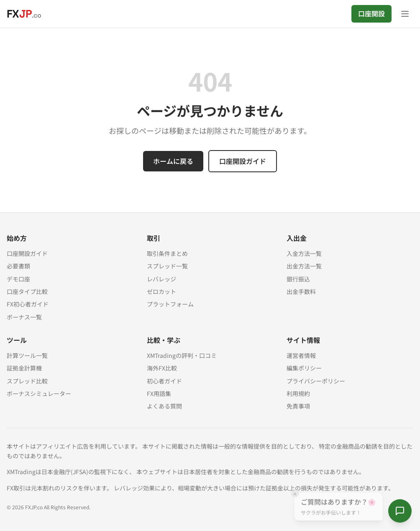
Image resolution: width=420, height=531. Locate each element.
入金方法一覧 (304, 253)
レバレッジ (161, 279)
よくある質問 (164, 406)
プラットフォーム (170, 304)
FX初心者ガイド (28, 304)
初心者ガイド (164, 381)
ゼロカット (161, 291)
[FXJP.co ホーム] (24, 14)
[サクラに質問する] (400, 511)
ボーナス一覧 (24, 317)
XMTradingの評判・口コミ (182, 355)
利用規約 (298, 393)
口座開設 (371, 13)
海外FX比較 (162, 368)
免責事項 (298, 406)
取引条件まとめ (167, 253)
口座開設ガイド (243, 161)
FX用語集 (159, 393)
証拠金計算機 (24, 368)
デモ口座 (18, 279)
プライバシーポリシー (316, 381)
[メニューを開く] (405, 14)
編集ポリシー (304, 368)
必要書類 (18, 266)
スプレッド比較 (27, 381)
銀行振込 (298, 279)
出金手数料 (301, 291)
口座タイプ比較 (27, 291)
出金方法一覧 (304, 266)
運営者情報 (301, 355)
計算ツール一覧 (27, 355)
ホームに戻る (173, 161)
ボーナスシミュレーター (39, 393)
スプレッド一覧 (167, 266)
